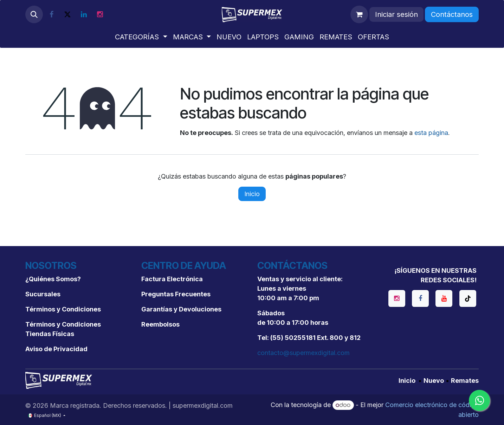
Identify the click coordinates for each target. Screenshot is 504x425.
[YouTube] (444, 298)
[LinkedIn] (84, 14)
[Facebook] (51, 14)
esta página (431, 133)
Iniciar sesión (396, 14)
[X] (67, 14)
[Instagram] (100, 14)
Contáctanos (452, 14)
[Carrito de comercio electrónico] (359, 14)
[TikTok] (468, 298)
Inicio (252, 194)
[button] (34, 14)
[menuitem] (141, 37)
